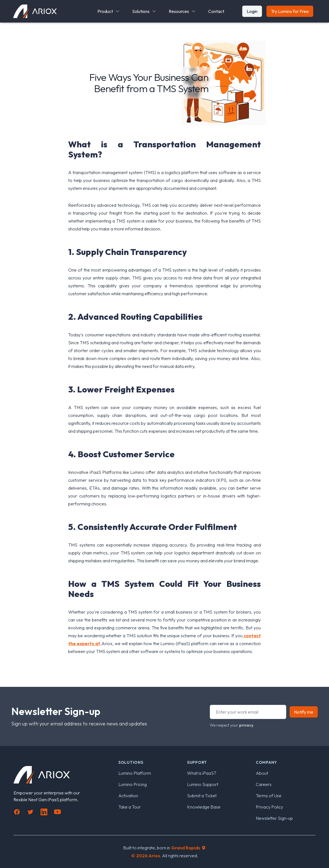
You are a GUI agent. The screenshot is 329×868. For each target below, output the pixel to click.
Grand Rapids (189, 848)
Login (252, 11)
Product (109, 11)
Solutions (144, 11)
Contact (216, 11)
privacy (246, 725)
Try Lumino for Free (290, 11)
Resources (182, 11)
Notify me (304, 712)
